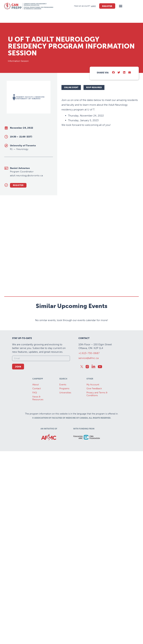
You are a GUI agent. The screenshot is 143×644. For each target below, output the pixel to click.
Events (63, 433)
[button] (121, 6)
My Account (93, 433)
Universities (65, 441)
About (36, 433)
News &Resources (38, 446)
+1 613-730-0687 (89, 401)
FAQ (35, 441)
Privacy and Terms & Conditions (97, 442)
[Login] (93, 6)
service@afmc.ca (88, 406)
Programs (64, 437)
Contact (37, 437)
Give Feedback (94, 437)
